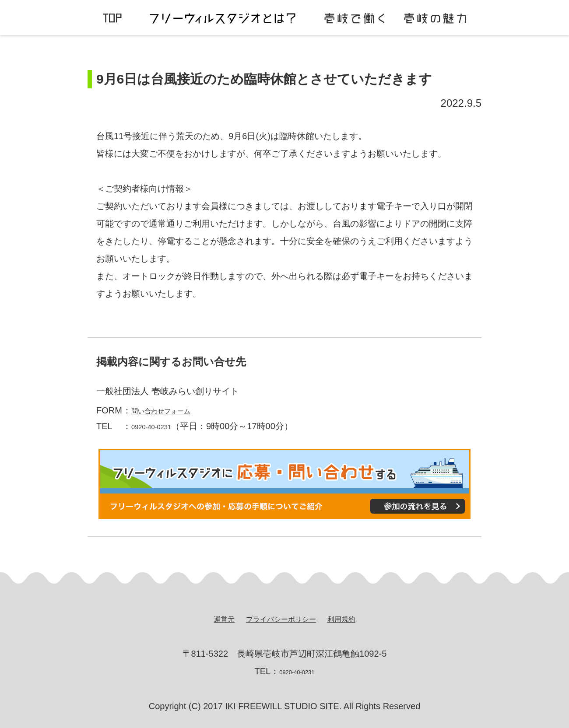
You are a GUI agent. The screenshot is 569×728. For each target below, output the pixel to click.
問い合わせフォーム (171, 410)
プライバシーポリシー (280, 619)
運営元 (212, 619)
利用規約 (353, 619)
